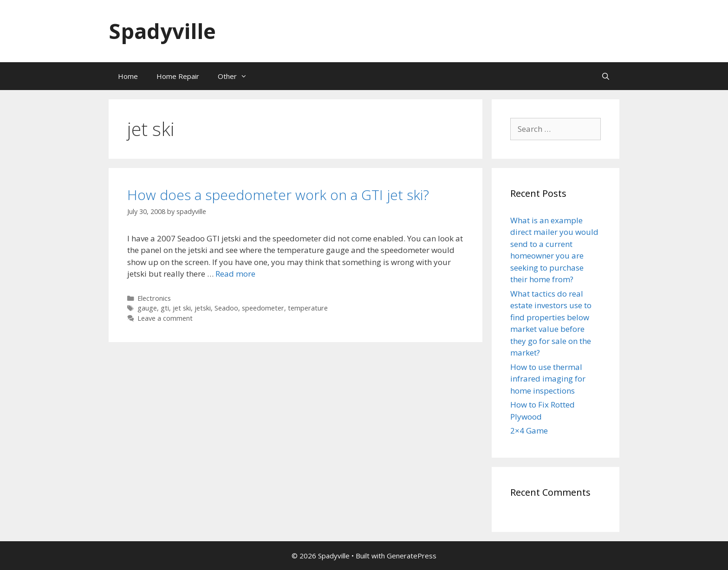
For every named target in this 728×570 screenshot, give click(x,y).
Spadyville (162, 31)
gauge (147, 308)
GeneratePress (412, 556)
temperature (308, 308)
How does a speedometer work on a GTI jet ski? (278, 195)
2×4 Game (529, 431)
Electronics (154, 298)
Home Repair (178, 76)
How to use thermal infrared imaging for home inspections (548, 379)
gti (165, 308)
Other (237, 76)
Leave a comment (165, 318)
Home (128, 76)
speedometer (263, 308)
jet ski (182, 308)
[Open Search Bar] (606, 76)
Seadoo (226, 308)
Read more (235, 274)
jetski (203, 308)
